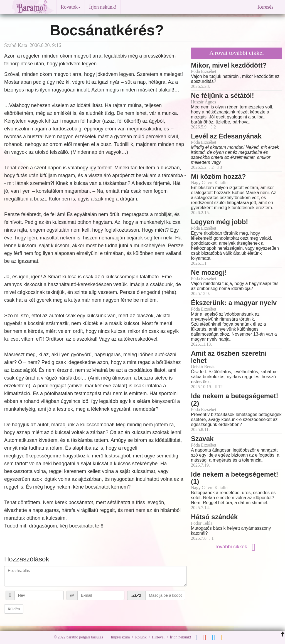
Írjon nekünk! (103, 7)
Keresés (265, 7)
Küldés (14, 609)
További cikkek (237, 547)
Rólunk (141, 637)
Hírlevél (158, 637)
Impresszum (120, 637)
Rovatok (71, 7)
